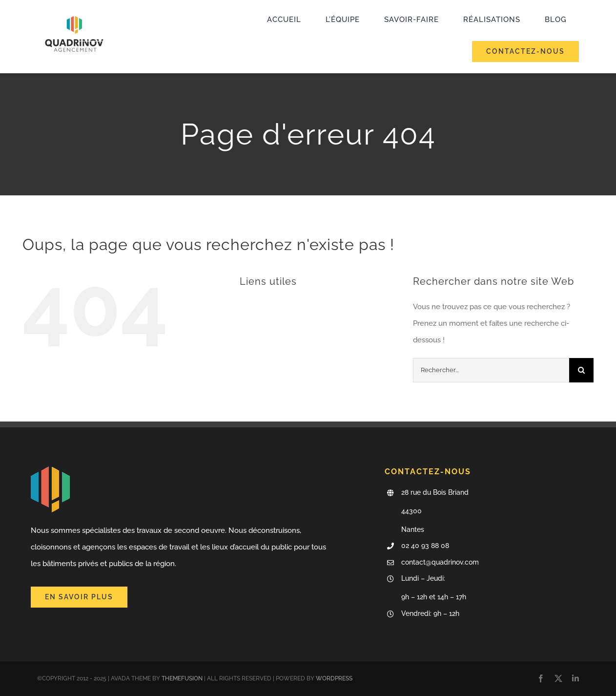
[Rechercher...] (491, 370)
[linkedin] (575, 678)
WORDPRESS (334, 678)
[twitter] (558, 678)
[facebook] (541, 678)
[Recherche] (581, 370)
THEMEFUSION (182, 678)
